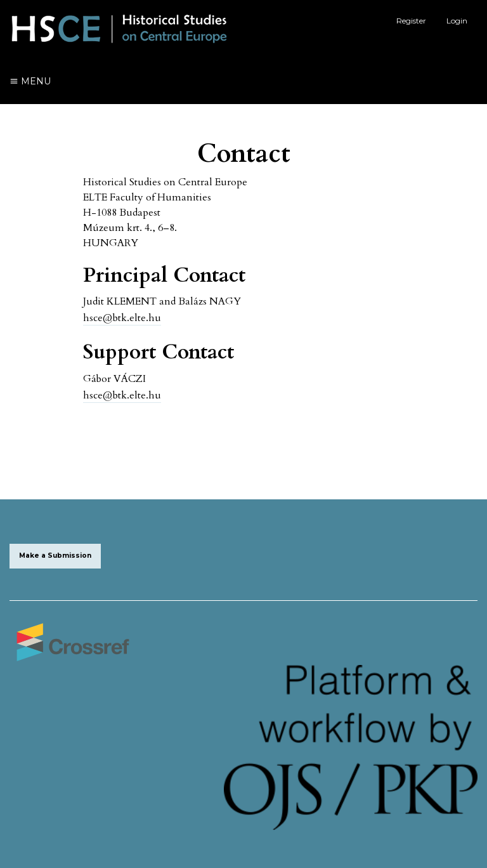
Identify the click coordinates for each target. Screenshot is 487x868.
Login (457, 21)
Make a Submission (55, 556)
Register (411, 21)
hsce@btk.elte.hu (122, 318)
